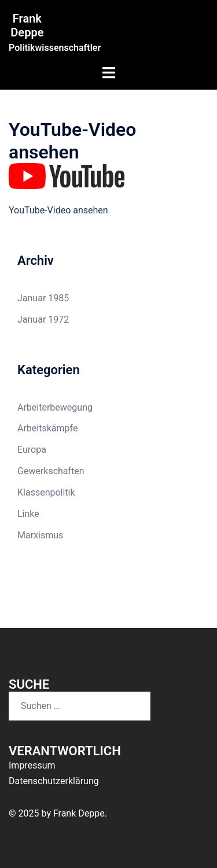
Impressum (32, 765)
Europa (32, 450)
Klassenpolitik (46, 492)
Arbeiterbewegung (55, 407)
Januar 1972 (43, 320)
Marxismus (40, 535)
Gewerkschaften (51, 471)
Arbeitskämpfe (47, 428)
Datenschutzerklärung (54, 781)
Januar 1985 (43, 298)
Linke (28, 514)
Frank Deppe (27, 25)
